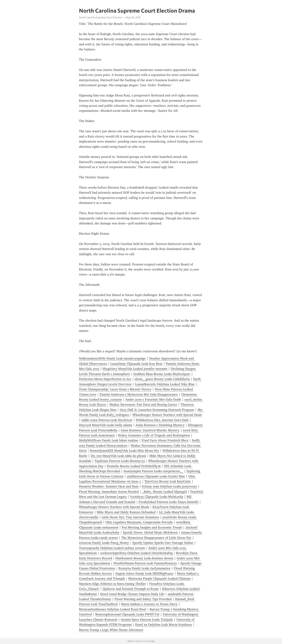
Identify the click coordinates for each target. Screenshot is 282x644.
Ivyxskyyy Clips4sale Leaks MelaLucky (157, 497)
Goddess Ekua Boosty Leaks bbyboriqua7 (162, 374)
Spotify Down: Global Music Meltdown (150, 532)
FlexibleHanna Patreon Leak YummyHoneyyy (145, 563)
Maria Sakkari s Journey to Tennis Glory (149, 604)
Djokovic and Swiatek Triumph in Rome (131, 589)
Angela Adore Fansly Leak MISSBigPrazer (144, 573)
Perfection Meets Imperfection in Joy (105, 379)
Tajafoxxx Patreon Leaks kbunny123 (120, 461)
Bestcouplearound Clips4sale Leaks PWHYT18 (127, 614)
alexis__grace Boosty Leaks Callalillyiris (162, 379)
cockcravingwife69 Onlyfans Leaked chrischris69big (136, 553)
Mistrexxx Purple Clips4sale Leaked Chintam (159, 579)
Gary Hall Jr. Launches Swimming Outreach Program (157, 410)
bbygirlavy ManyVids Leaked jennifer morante (135, 369)
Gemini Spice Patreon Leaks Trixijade (147, 620)
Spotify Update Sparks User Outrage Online (163, 543)
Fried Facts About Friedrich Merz (165, 440)
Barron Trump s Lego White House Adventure (111, 630)
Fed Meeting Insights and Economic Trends (152, 527)
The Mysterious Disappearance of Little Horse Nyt (156, 538)
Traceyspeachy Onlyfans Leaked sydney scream (112, 548)
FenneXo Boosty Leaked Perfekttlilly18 (134, 466)
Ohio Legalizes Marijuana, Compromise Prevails (139, 522)
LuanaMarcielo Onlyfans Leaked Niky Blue (165, 384)
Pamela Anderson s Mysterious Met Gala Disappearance (139, 394)
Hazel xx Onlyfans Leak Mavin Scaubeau (163, 625)
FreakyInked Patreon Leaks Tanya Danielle (169, 502)
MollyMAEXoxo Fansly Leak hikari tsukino (109, 440)
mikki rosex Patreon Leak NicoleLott (107, 420)
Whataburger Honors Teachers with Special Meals (114, 507)
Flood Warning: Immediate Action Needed (109, 492)
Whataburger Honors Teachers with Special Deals (167, 415)
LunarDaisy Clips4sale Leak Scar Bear (136, 364)
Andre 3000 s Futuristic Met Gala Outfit (153, 399)
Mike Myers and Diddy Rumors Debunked (126, 512)
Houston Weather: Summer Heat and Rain (109, 486)
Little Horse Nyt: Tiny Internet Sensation (130, 517)
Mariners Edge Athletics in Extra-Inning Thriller (112, 584)
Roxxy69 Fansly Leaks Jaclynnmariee (145, 568)
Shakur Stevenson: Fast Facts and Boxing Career (143, 405)
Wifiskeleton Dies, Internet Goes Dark (162, 420)
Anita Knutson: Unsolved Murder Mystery (150, 430)
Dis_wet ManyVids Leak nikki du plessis (118, 456)
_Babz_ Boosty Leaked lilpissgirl (164, 492)
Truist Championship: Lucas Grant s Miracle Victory (115, 389)
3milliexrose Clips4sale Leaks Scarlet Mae (156, 476)
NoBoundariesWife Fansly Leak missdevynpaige (112, 358)
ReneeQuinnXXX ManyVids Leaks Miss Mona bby (124, 451)
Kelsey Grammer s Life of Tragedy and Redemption (154, 435)
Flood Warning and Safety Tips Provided (143, 599)
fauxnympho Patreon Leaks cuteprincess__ (153, 471)
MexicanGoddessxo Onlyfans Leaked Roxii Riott (113, 609)
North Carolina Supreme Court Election (101, 17)
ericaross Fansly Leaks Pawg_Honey (104, 543)
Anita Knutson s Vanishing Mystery (160, 425)
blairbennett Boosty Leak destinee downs (144, 558)
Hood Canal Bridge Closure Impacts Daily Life (132, 594)
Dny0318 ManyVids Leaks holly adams (106, 425)
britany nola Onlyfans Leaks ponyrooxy (169, 486)
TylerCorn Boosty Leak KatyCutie (168, 481)
